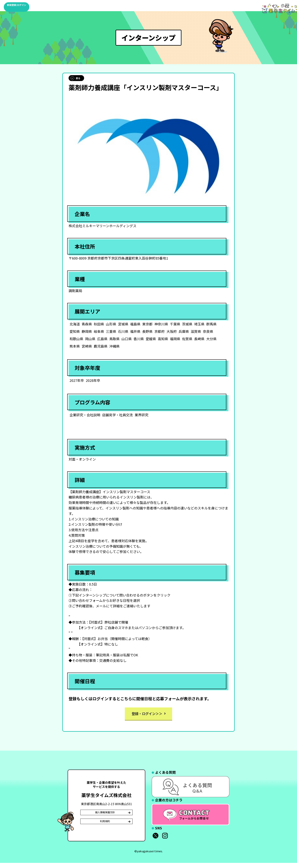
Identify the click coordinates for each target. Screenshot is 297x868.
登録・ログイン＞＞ (147, 717)
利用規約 (106, 830)
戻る (75, 81)
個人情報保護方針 (106, 817)
